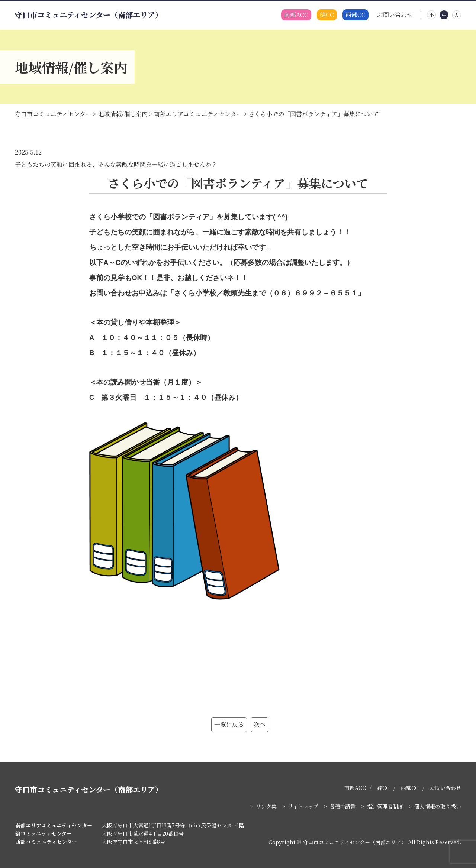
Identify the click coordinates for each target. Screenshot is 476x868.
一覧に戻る (229, 724)
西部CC (356, 15)
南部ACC (296, 15)
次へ (260, 724)
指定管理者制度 (385, 806)
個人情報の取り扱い (438, 806)
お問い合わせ (395, 15)
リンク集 (266, 806)
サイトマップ (303, 806)
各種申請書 (342, 806)
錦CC (327, 15)
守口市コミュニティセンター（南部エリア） (89, 15)
